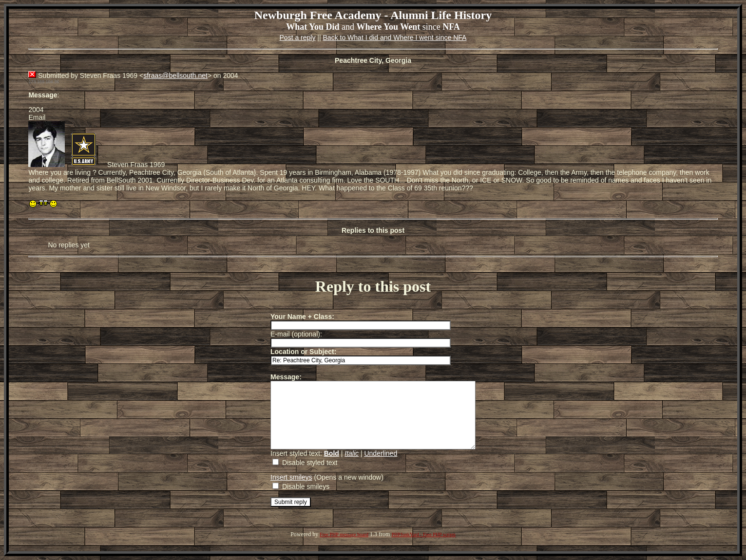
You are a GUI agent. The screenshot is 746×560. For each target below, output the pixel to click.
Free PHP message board (344, 548)
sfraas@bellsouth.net (175, 75)
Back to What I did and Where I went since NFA (395, 37)
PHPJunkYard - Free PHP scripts (423, 548)
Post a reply (298, 37)
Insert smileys (279, 490)
